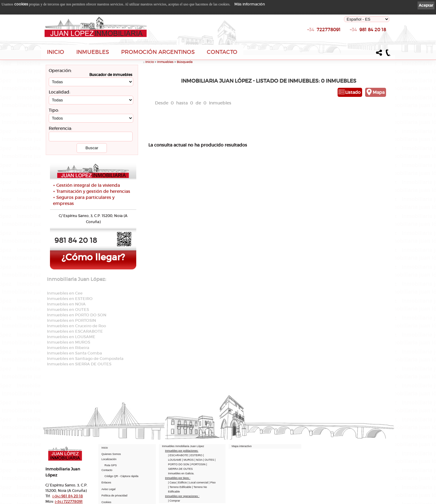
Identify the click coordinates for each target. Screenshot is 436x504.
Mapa (379, 92)
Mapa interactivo (242, 446)
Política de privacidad (114, 496)
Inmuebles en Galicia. (181, 473)
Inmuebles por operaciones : (182, 496)
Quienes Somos (111, 454)
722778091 (324, 31)
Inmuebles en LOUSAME (71, 337)
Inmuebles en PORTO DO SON (77, 315)
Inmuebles (93, 52)
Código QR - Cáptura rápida (121, 476)
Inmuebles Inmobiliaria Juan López (183, 446)
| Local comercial (198, 483)
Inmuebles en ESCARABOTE (75, 331)
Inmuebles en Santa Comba (74, 353)
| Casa (172, 483)
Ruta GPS (111, 465)
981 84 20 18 (368, 31)
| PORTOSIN (198, 464)
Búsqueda (185, 62)
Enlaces (106, 483)
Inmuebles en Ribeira (68, 348)
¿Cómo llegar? (93, 257)
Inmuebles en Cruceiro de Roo (76, 326)
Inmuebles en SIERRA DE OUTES (79, 364)
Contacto (222, 52)
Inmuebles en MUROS (69, 342)
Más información (250, 4)
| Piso (212, 483)
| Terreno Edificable (180, 487)
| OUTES (209, 460)
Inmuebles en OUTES (68, 310)
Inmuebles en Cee (65, 293)
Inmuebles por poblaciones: (182, 451)
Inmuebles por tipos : (178, 478)
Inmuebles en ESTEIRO (70, 299)
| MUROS (188, 460)
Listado (353, 92)
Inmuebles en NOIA (66, 304)
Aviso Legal (108, 489)
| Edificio (182, 483)
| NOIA (199, 460)
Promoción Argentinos (158, 52)
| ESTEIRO (196, 455)
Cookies (106, 502)
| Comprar (174, 501)
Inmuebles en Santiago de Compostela (85, 359)
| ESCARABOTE (178, 455)
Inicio (56, 52)
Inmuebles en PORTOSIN (71, 320)
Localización (109, 459)
